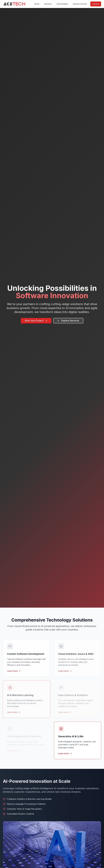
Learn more (14, 671)
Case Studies (62, 4)
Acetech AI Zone (80, 4)
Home (37, 4)
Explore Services (68, 321)
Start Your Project (36, 321)
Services (48, 4)
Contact (96, 4)
